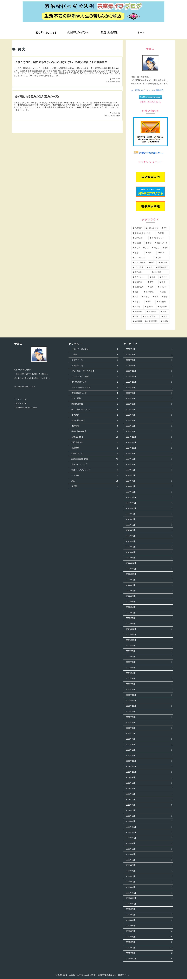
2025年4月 (149, 415)
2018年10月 (149, 838)
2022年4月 (149, 607)
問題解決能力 (95, 404)
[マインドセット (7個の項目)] (159, 238)
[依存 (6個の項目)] (149, 243)
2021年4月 (149, 673)
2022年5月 (149, 602)
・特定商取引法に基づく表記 (25, 408)
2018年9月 (149, 843)
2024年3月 (149, 486)
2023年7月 (149, 525)
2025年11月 (149, 377)
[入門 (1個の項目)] (165, 317)
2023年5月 (149, 536)
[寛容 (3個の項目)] (152, 282)
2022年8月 (149, 585)
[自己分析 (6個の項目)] (138, 243)
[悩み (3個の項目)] (151, 287)
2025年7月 (149, 399)
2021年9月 (149, 646)
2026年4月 (149, 349)
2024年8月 (149, 459)
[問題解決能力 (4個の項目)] (162, 268)
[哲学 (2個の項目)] (150, 302)
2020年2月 (149, 750)
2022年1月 (149, 624)
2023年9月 (149, 514)
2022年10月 (149, 574)
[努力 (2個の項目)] (136, 297)
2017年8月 (149, 915)
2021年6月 (149, 662)
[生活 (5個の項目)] (150, 253)
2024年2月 (149, 492)
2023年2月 (149, 552)
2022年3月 (149, 613)
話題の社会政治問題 (95, 459)
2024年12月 (149, 437)
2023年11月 (149, 503)
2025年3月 (149, 421)
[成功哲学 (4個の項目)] (160, 272)
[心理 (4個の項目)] (162, 258)
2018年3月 (149, 876)
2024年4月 (149, 481)
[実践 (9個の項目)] (165, 228)
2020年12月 (149, 695)
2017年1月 (149, 953)
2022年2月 (149, 618)
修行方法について (95, 382)
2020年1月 (149, 756)
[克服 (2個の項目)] (164, 292)
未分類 (95, 486)
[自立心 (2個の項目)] (137, 307)
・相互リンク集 (20, 403)
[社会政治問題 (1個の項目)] (151, 321)
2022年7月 (149, 591)
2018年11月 (149, 833)
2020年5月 (149, 734)
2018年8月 (149, 849)
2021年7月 (149, 657)
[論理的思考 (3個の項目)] (139, 287)
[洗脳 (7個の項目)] (163, 233)
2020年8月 (149, 717)
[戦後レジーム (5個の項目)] (162, 243)
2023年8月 (149, 519)
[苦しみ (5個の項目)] (136, 248)
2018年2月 (149, 882)
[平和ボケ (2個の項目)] (163, 287)
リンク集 (95, 475)
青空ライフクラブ (95, 465)
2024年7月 (149, 465)
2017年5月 (149, 931)
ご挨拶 (95, 355)
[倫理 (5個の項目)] (165, 248)
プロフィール (95, 360)
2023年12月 (149, 498)
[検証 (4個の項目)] (150, 268)
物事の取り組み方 (95, 432)
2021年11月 (149, 635)
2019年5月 (149, 800)
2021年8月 (149, 651)
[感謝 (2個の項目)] (137, 292)
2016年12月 (149, 959)
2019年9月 (149, 777)
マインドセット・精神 (95, 388)
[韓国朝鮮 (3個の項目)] (139, 282)
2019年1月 (149, 821)
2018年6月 (149, 860)
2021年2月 (149, 684)
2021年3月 (149, 679)
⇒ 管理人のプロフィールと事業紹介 (147, 90)
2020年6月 (149, 728)
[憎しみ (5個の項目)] (156, 248)
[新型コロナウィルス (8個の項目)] (144, 233)
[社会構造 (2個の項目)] (162, 302)
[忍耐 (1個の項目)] (136, 317)
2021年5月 (149, 668)
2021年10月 (149, 640)
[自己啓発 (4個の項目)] (141, 272)
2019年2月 (149, 816)
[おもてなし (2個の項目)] (150, 292)
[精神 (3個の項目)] (153, 277)
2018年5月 (149, 865)
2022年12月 (149, 563)
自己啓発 (95, 448)
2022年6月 (149, 596)
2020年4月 (149, 739)
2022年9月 (149, 580)
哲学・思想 (95, 399)
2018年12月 (149, 827)
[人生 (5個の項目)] (146, 248)
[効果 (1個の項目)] (165, 312)
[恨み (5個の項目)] (163, 253)
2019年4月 (149, 805)
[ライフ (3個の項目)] (164, 277)
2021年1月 (149, 690)
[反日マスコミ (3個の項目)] (140, 277)
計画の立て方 (95, 454)
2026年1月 (149, 366)
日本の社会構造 (95, 421)
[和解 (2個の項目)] (165, 297)
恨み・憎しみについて (95, 410)
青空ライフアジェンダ (95, 470)
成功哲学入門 (95, 366)
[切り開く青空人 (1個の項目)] (150, 317)
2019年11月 (149, 767)
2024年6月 (149, 470)
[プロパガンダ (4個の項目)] (143, 258)
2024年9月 (149, 454)
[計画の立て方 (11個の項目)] (152, 228)
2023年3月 (149, 547)
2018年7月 (149, 854)
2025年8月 (149, 393)
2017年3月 (149, 942)
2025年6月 (149, 404)
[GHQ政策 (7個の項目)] (140, 238)
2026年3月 (149, 355)
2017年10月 (149, 904)
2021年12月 (149, 629)
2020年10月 (149, 706)
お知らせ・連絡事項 (95, 349)
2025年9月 (149, 388)
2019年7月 (149, 789)
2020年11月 (149, 701)
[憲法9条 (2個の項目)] (150, 307)
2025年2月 (149, 426)
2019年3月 (149, 810)
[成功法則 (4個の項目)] (163, 263)
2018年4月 (149, 871)
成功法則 (95, 415)
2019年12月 (149, 761)
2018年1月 (149, 887)
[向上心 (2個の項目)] (146, 297)
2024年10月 (149, 448)
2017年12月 (149, 893)
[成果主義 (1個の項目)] (138, 312)
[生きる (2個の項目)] (138, 302)
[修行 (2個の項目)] (156, 297)
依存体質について (95, 393)
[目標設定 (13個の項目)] (138, 228)
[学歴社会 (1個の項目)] (152, 312)
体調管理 (95, 426)
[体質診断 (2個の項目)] (163, 307)
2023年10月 (149, 508)
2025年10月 (149, 382)
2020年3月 (149, 745)
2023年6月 (149, 530)
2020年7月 (149, 723)
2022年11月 (149, 569)
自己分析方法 (95, 442)
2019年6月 (149, 794)
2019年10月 (149, 772)
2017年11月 (149, 898)
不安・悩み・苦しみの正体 (95, 371)
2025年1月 (149, 432)
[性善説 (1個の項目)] (165, 321)
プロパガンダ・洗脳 (95, 377)
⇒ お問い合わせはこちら (25, 387)
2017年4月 (149, 937)
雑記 (95, 481)
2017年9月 (149, 909)
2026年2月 (149, 360)
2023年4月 (149, 541)
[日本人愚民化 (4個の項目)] (139, 263)
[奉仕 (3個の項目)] (164, 282)
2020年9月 (149, 712)
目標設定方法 (95, 437)
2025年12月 (149, 371)
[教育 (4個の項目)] (152, 263)
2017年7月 (149, 920)
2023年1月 (149, 558)
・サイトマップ (20, 399)
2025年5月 (149, 410)
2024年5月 (149, 475)
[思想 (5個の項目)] (138, 253)
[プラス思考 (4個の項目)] (138, 268)
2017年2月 (149, 948)
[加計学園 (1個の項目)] (137, 321)
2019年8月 (149, 783)
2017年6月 (149, 926)
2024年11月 (149, 442)
